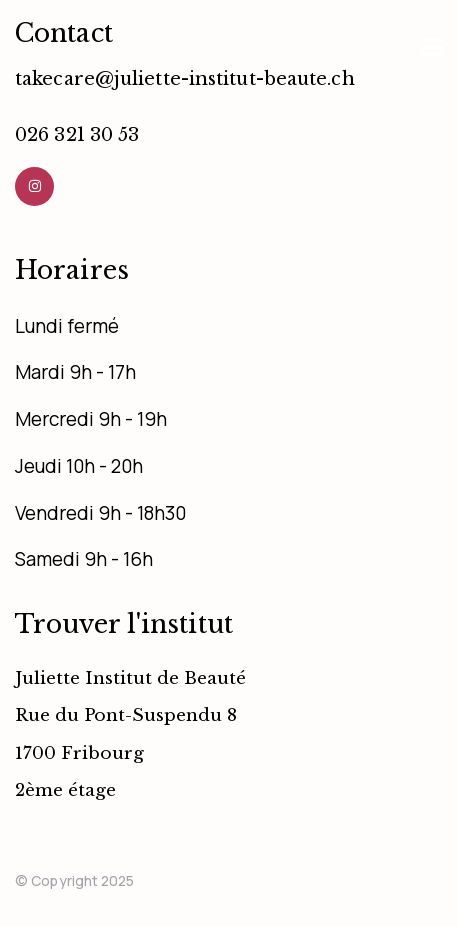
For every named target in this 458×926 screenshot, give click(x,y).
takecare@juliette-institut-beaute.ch (185, 79)
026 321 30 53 (77, 135)
